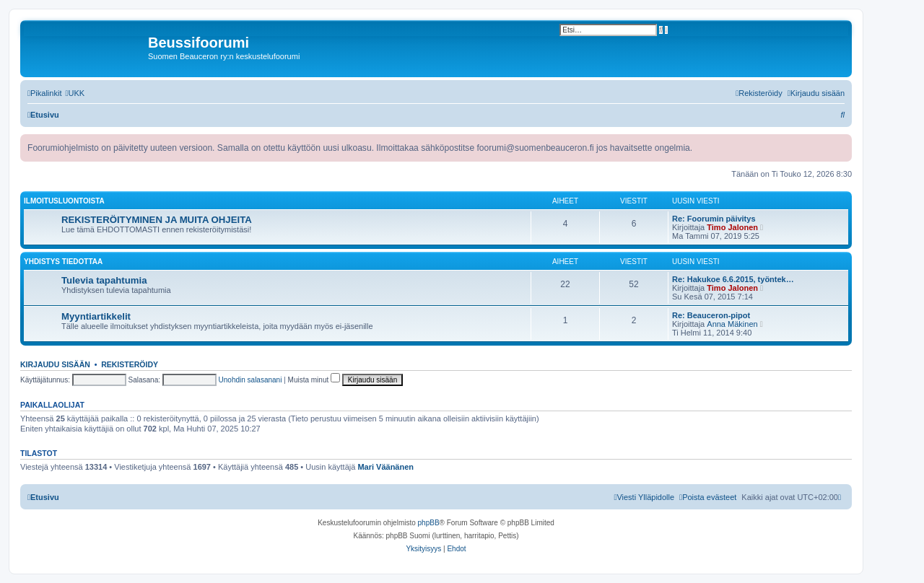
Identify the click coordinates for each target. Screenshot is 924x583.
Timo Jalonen (732, 227)
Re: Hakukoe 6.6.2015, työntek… (733, 279)
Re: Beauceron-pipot (711, 315)
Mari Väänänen (385, 467)
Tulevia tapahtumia (104, 280)
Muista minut (314, 380)
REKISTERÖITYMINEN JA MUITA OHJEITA (157, 220)
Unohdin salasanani (250, 380)
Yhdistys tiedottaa (63, 262)
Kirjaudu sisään (55, 364)
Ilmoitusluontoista (64, 201)
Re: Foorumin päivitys (714, 219)
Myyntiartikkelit (96, 316)
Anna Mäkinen (732, 324)
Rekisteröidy (130, 364)
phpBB (429, 523)
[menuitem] (75, 93)
